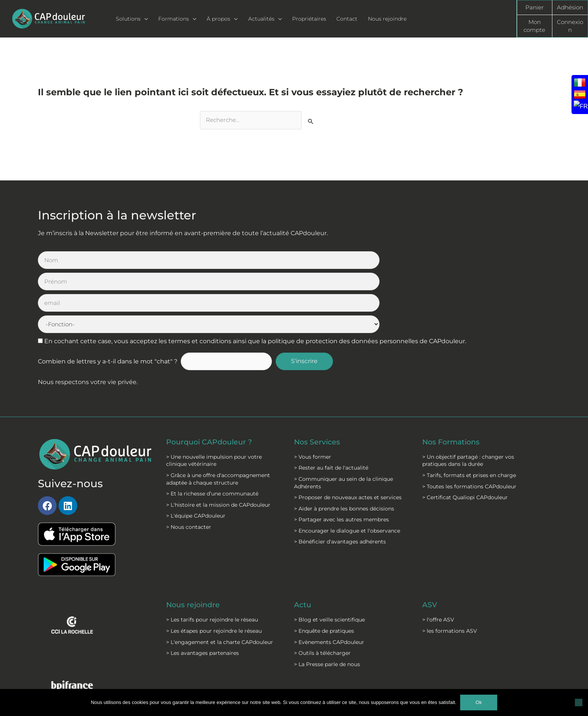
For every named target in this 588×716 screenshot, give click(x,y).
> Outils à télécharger (322, 589)
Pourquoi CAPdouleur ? (211, 378)
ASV (430, 541)
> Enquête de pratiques (324, 567)
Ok (479, 702)
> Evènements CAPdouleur (329, 578)
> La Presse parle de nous (327, 600)
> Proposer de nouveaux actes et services (348, 433)
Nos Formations (453, 378)
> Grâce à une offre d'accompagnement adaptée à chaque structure (218, 415)
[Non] (579, 702)
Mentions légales (213, 678)
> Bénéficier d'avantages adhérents (340, 478)
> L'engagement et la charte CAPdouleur (220, 578)
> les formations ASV (450, 567)
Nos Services (318, 378)
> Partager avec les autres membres (341, 456)
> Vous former (313, 393)
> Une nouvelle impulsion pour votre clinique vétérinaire (214, 396)
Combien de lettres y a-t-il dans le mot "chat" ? (108, 298)
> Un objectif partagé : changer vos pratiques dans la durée (468, 396)
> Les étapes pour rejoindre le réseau (214, 567)
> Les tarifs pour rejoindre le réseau (212, 556)
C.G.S (273, 678)
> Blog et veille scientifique (329, 556)
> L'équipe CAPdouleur (196, 452)
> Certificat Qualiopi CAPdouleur (465, 433)
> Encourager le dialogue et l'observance (347, 467)
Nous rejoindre (194, 541)
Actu (303, 541)
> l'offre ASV (438, 556)
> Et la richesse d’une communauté (212, 429)
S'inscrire (308, 298)
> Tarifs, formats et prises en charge (469, 411)
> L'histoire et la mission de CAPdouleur (218, 441)
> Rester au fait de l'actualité (331, 404)
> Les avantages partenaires (202, 589)
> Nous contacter (189, 463)
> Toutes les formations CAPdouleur (469, 422)
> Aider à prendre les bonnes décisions (344, 444)
